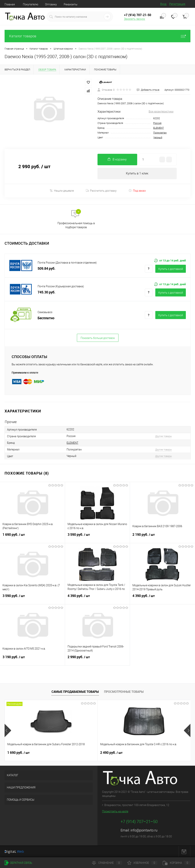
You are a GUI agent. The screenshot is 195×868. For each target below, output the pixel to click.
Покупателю (31, 4)
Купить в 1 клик (137, 173)
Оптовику (51, 4)
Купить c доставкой (171, 269)
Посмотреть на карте (115, 811)
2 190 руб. (162, 537)
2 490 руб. (80, 753)
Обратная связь (18, 863)
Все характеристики (161, 112)
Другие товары (164, 436)
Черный (158, 137)
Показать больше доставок (98, 338)
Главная (10, 4)
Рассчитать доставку (101, 191)
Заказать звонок (135, 19)
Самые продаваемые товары (75, 692)
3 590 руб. (97, 537)
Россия (157, 123)
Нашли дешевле (62, 191)
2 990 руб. (97, 659)
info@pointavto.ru (144, 830)
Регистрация (177, 4)
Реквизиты (71, 4)
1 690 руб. (32, 537)
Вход (163, 4)
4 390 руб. (97, 598)
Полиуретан (160, 133)
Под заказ (137, 191)
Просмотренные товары (124, 692)
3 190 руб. (32, 659)
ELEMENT (159, 128)
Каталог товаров (97, 36)
